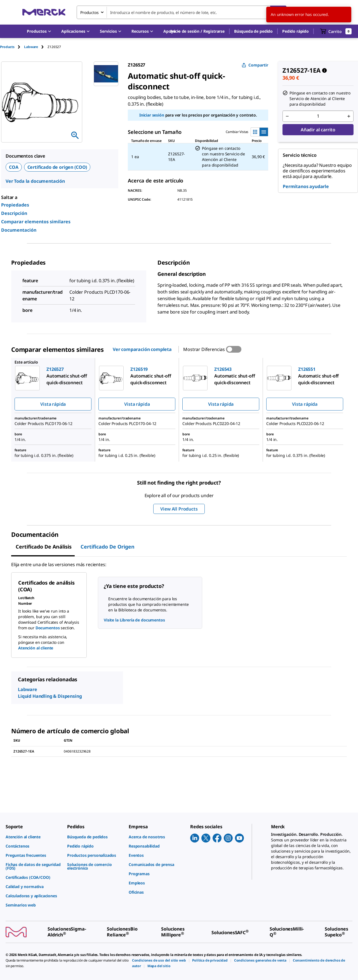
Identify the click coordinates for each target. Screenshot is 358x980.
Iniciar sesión (152, 115)
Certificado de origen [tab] (108, 547)
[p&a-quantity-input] (318, 116)
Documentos (48, 628)
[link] (34, 837)
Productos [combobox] (89, 12)
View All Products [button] (179, 509)
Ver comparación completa (142, 349)
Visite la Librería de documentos (134, 620)
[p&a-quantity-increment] (349, 116)
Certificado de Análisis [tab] (44, 547)
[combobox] (182, 12)
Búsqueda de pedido (253, 31)
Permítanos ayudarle (306, 186)
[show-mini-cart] (336, 31)
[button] (197, 31)
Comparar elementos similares (36, 222)
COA (14, 167)
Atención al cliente (36, 648)
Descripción (14, 213)
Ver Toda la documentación (35, 181)
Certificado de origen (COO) (57, 167)
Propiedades (15, 205)
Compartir (255, 65)
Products (7, 47)
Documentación (19, 230)
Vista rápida (53, 404)
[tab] (12, 47)
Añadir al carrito (318, 130)
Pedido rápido (295, 31)
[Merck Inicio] (44, 12)
